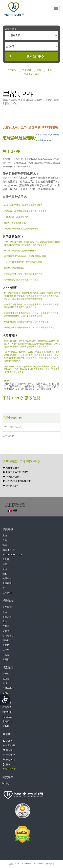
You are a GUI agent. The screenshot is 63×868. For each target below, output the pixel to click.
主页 (5, 536)
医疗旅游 (12, 70)
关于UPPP (8, 436)
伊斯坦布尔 (8, 636)
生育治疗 (10, 755)
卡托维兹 (7, 722)
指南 (5, 545)
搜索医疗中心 (35, 56)
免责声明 (7, 583)
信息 (5, 564)
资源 (5, 569)
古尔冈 (6, 626)
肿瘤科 (9, 741)
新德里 (6, 674)
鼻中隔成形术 (12, 486)
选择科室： (11, 29)
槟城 (5, 684)
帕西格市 (7, 712)
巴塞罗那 (7, 617)
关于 (5, 588)
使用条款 (7, 579)
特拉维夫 (7, 707)
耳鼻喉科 (27, 70)
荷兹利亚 (7, 631)
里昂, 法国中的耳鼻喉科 (48, 135)
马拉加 (6, 655)
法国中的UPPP (44, 140)
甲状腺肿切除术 (14, 477)
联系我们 (7, 593)
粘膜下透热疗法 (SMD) (17, 472)
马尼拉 (6, 660)
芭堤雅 (6, 679)
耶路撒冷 (7, 641)
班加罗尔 (7, 607)
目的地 (6, 560)
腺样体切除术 (12, 468)
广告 (5, 541)
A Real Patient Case (12, 555)
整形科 (9, 750)
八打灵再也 (8, 688)
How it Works (9, 550)
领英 (6, 784)
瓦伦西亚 (7, 717)
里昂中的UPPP (32, 74)
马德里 (6, 650)
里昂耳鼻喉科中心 (12, 427)
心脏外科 (10, 746)
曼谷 (5, 612)
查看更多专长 (9, 769)
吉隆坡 (6, 645)
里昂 (50, 70)
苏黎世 (6, 727)
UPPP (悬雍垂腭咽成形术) (19, 481)
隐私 (5, 574)
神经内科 (10, 760)
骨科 (8, 765)
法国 (39, 70)
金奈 (5, 622)
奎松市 (6, 693)
